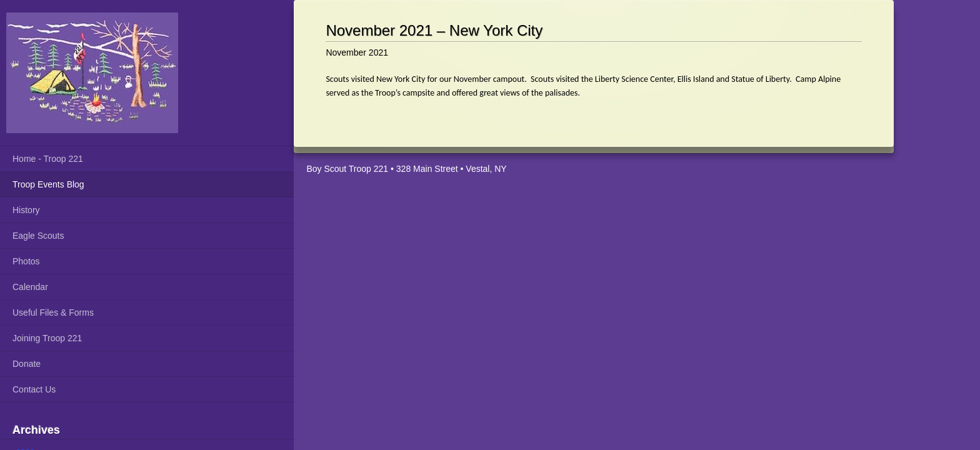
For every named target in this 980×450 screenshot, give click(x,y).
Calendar (30, 287)
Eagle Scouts (38, 236)
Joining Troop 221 (47, 338)
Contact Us (34, 389)
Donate (27, 364)
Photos (26, 261)
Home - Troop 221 (48, 159)
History (26, 210)
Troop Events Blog (48, 184)
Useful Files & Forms (53, 312)
